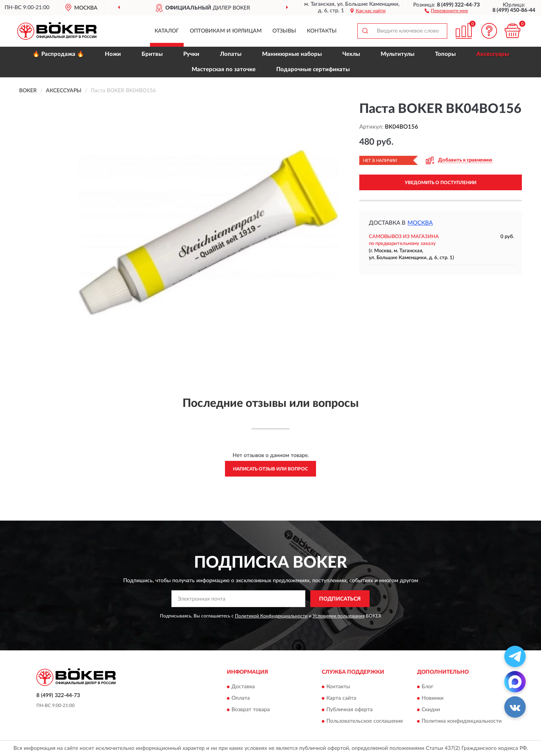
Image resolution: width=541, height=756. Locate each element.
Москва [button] (420, 223)
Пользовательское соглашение (365, 721)
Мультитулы (398, 54)
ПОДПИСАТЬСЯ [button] (340, 599)
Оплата (241, 698)
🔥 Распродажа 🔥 (58, 54)
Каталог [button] (167, 31)
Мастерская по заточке (224, 69)
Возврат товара (251, 710)
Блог (428, 687)
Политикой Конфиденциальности (271, 616)
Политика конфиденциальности (462, 721)
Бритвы (152, 54)
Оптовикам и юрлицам (226, 31)
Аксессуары (493, 54)
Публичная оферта (350, 710)
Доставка (243, 687)
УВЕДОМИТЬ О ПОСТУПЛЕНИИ (441, 183)
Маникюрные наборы (292, 54)
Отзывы (284, 31)
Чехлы (351, 54)
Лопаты (231, 54)
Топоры (445, 54)
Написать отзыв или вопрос (270, 469)
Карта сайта (341, 698)
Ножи (113, 54)
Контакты (322, 31)
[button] (446, 10)
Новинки (433, 698)
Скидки (431, 710)
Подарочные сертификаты (313, 69)
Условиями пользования (339, 616)
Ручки (191, 54)
